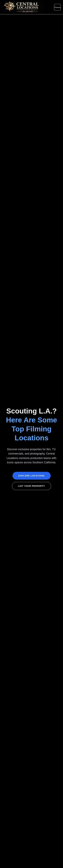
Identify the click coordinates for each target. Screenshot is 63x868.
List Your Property (31, 486)
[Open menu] (57, 7)
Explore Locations (32, 476)
